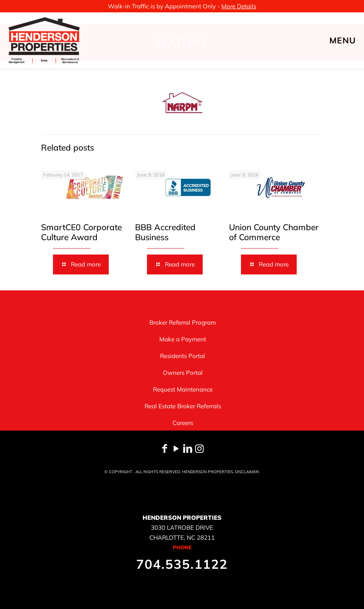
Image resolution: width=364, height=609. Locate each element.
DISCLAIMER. (247, 472)
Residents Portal (183, 356)
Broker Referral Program (183, 322)
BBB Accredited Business (165, 232)
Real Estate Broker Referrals (183, 406)
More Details (239, 6)
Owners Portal (183, 373)
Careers (183, 423)
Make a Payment (183, 339)
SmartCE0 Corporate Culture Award (81, 232)
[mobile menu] (351, 40)
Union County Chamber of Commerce (274, 232)
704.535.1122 (182, 564)
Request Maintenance (183, 389)
